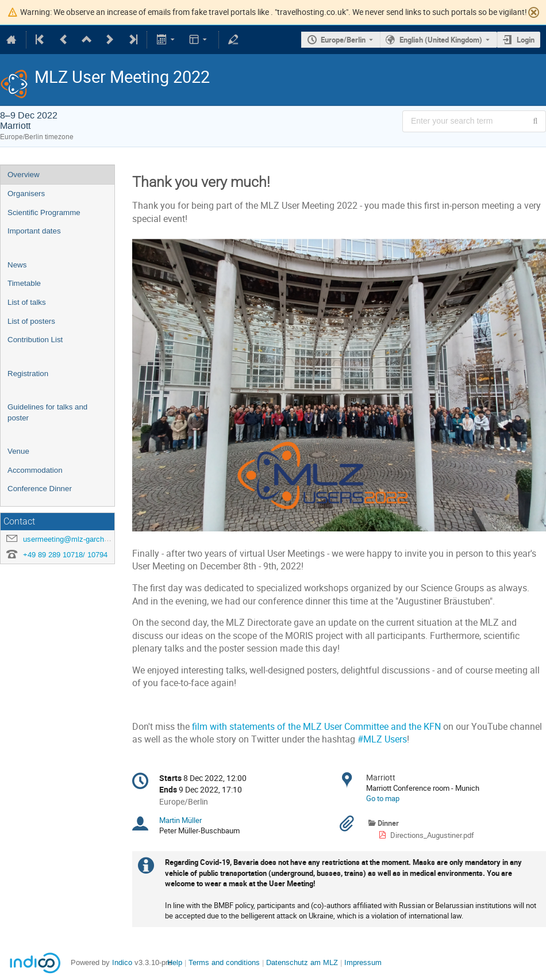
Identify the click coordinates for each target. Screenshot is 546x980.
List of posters (31, 321)
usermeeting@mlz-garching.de (74, 539)
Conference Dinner (40, 489)
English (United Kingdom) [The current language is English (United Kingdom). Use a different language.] (441, 40)
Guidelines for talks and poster (47, 412)
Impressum (363, 962)
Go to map (383, 798)
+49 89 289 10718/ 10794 (65, 555)
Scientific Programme (44, 213)
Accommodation (35, 470)
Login (526, 40)
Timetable (24, 283)
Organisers (26, 194)
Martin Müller (180, 820)
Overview (24, 175)
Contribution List (35, 340)
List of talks (27, 302)
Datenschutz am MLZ (302, 962)
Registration (28, 374)
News (17, 265)
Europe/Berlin (343, 40)
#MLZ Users (381, 739)
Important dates (34, 231)
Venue (18, 451)
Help (175, 962)
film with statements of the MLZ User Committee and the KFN (316, 727)
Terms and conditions (224, 962)
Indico (122, 962)
